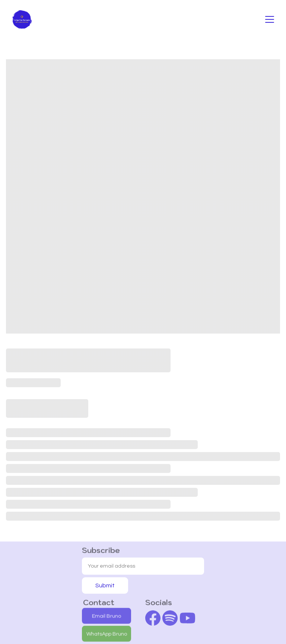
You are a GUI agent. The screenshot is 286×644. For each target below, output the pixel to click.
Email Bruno (107, 616)
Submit (105, 585)
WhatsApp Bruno (107, 634)
